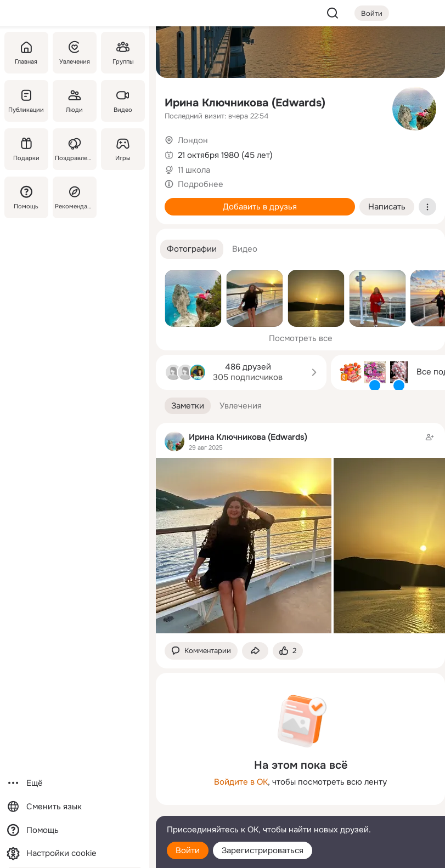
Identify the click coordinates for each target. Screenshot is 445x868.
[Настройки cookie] (75, 853)
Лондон (193, 140)
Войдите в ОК (241, 782)
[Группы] (123, 53)
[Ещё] (75, 783)
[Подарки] (26, 149)
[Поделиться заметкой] (255, 651)
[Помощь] (26, 197)
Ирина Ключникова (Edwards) (245, 103)
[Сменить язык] (75, 807)
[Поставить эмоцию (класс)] (288, 651)
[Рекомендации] (75, 197)
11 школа (194, 170)
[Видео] (123, 101)
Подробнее (201, 184)
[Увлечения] (75, 53)
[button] (192, 249)
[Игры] (123, 149)
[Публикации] (26, 101)
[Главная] (26, 53)
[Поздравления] (75, 149)
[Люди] (75, 101)
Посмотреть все (301, 338)
